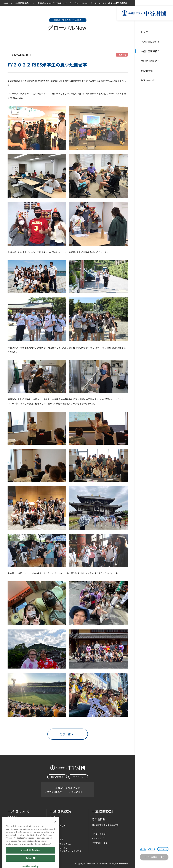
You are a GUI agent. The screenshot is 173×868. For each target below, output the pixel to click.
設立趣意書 (12, 822)
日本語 (143, 849)
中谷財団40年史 (55, 792)
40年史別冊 (77, 792)
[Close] (55, 834)
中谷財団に (18, 811)
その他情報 (147, 71)
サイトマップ (98, 838)
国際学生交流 (60, 844)
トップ (144, 32)
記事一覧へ (68, 734)
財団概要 (11, 826)
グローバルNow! (81, 3)
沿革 (169, 61)
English (151, 849)
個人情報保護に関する (106, 825)
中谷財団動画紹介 (150, 61)
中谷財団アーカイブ (101, 843)
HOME (6, 3)
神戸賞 (53, 822)
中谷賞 (53, 817)
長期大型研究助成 (58, 826)
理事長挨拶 (12, 817)
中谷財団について (150, 42)
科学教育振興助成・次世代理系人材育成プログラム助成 (65, 850)
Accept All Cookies (31, 863)
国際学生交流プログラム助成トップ (52, 3)
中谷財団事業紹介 (150, 51)
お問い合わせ (148, 80)
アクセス (96, 829)
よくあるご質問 (99, 834)
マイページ (163, 849)
